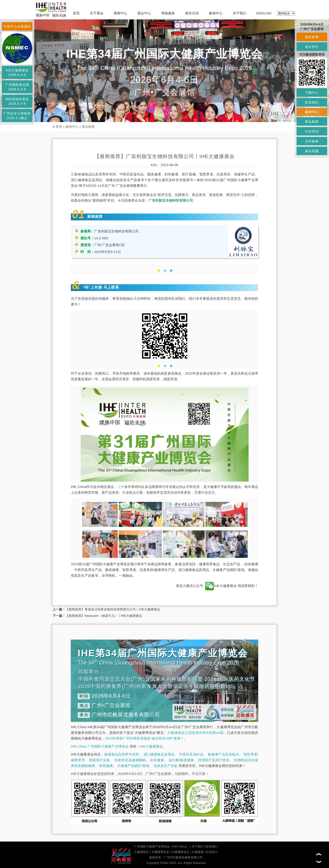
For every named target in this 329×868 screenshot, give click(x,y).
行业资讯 (312, 131)
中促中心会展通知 (17, 26)
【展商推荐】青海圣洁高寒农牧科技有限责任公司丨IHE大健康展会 (113, 609)
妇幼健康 (157, 760)
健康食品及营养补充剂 (122, 754)
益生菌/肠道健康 (181, 760)
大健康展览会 (180, 852)
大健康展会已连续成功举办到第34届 (195, 733)
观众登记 (312, 47)
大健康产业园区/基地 (133, 766)
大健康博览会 (160, 852)
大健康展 (198, 852)
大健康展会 (141, 852)
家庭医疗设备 (99, 760)
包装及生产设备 (166, 766)
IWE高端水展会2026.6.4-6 (17, 101)
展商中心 (120, 13)
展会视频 (312, 151)
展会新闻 (88, 127)
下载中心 (312, 93)
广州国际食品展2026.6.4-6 (17, 87)
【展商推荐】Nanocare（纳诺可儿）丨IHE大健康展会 (104, 616)
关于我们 (239, 13)
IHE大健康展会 (221, 586)
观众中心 (144, 13)
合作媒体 (312, 141)
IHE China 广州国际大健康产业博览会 (100, 746)
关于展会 (97, 13)
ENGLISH (264, 13)
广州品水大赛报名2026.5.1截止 (17, 116)
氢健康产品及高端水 (223, 754)
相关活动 (192, 13)
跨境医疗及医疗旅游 (214, 760)
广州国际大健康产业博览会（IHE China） (162, 846)
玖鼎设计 (212, 852)
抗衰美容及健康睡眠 (130, 760)
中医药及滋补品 (191, 754)
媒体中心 (216, 13)
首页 (76, 13)
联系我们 (212, 846)
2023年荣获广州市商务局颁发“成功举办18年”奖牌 (143, 738)
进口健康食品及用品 (159, 754)
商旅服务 (168, 13)
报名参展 (312, 37)
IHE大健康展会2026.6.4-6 (17, 73)
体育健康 (106, 766)
